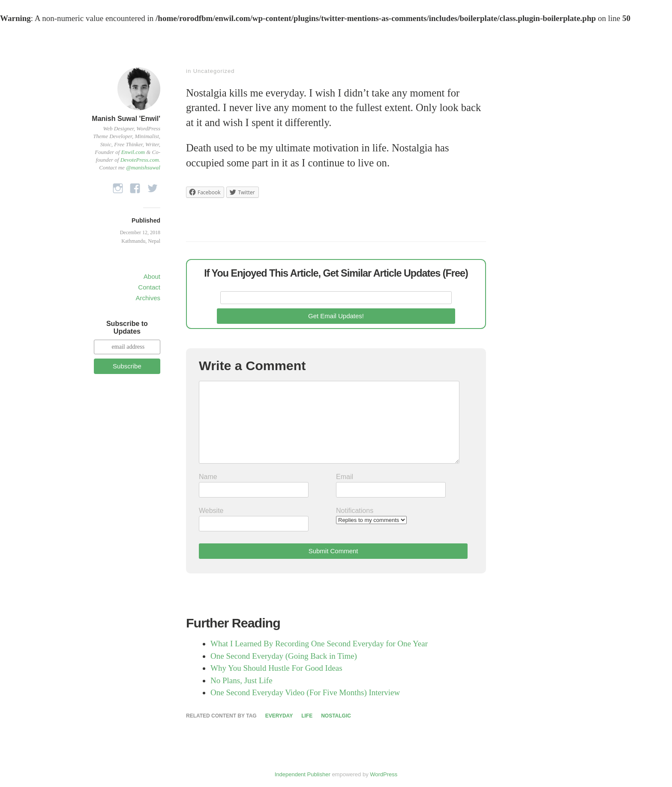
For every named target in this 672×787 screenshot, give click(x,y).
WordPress (384, 774)
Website (211, 511)
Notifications (355, 511)
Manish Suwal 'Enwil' (126, 119)
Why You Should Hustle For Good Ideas (276, 668)
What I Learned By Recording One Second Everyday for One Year (319, 644)
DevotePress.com (140, 160)
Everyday (279, 716)
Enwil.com (133, 152)
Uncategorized (214, 71)
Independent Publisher (303, 774)
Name (208, 477)
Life (307, 716)
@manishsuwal (143, 167)
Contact (149, 287)
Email (345, 477)
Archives (148, 298)
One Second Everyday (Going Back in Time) (284, 656)
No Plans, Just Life (241, 680)
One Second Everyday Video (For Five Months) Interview (305, 692)
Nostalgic (336, 716)
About (152, 276)
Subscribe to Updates (127, 327)
